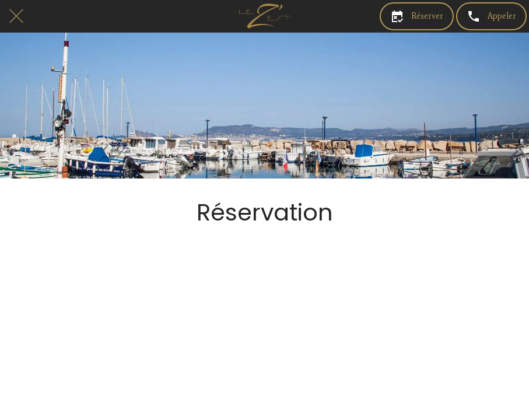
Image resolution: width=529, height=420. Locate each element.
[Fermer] (16, 16)
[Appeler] (491, 16)
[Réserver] (417, 16)
